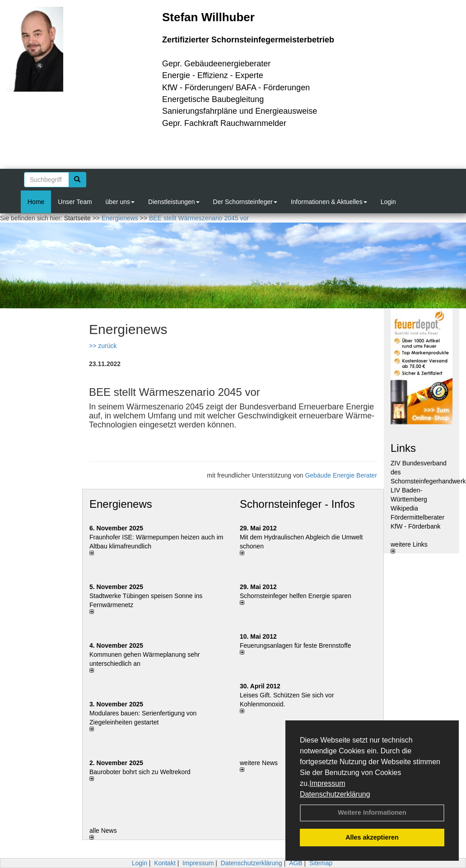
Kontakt (165, 863)
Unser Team (75, 202)
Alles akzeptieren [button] (372, 837)
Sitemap (321, 863)
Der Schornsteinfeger (245, 202)
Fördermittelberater (417, 517)
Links (403, 448)
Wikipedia (404, 508)
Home (36, 202)
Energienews (121, 504)
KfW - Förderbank (415, 526)
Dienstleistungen (174, 202)
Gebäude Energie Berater (341, 475)
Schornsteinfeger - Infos (297, 504)
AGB (296, 863)
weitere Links (409, 547)
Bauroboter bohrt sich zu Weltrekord (140, 772)
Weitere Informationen (372, 812)
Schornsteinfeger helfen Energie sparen (296, 596)
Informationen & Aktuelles (329, 202)
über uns (120, 202)
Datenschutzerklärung (335, 794)
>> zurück (103, 346)
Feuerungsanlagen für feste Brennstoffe (295, 645)
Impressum (327, 783)
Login (388, 202)
